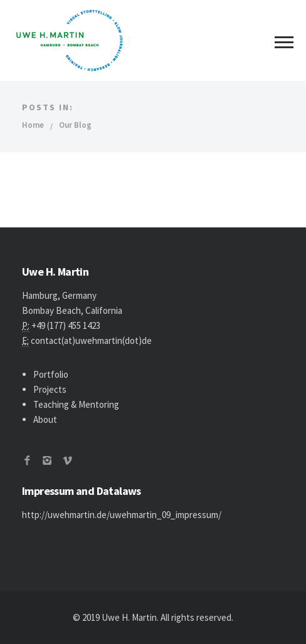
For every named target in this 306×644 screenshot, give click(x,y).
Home (33, 125)
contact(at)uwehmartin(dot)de (91, 340)
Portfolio (51, 374)
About (45, 419)
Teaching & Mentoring (76, 404)
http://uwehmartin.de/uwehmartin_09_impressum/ (122, 515)
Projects (50, 389)
